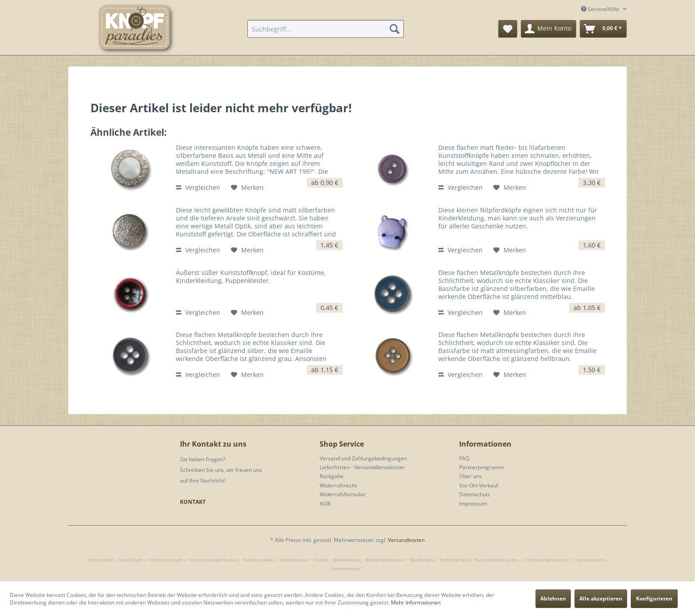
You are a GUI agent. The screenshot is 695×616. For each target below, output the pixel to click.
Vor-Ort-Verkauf (479, 485)
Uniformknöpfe (346, 569)
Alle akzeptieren (601, 598)
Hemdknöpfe (130, 560)
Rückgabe (332, 476)
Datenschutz (475, 494)
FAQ (464, 458)
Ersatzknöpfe (100, 560)
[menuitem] (326, 29)
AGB (325, 504)
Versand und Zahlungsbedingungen (363, 458)
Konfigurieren (654, 598)
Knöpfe (321, 560)
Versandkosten (406, 540)
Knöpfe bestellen (259, 560)
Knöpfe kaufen (294, 560)
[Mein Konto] (549, 29)
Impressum (473, 504)
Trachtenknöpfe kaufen (546, 560)
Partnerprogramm (482, 467)
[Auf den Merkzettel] (247, 188)
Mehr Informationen (416, 602)
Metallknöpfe (422, 560)
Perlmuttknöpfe (454, 560)
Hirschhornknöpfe (165, 560)
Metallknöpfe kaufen (385, 560)
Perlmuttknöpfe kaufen (496, 560)
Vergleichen (198, 187)
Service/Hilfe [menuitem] (601, 9)
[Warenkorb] (603, 29)
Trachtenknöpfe (589, 560)
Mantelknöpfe (346, 560)
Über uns (470, 476)
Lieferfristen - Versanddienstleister (362, 467)
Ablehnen (553, 598)
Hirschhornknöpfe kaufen (213, 560)
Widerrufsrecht (338, 485)
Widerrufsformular (343, 494)
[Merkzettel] (508, 29)
